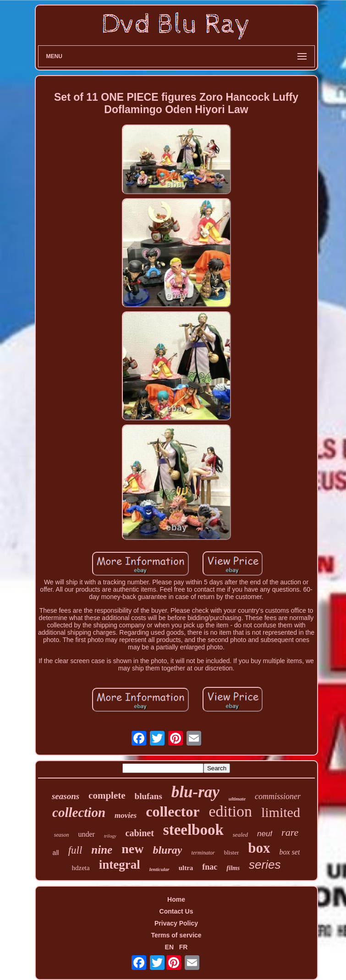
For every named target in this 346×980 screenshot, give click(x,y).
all (56, 853)
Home (176, 899)
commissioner (278, 796)
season (62, 835)
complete (107, 795)
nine (102, 850)
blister (232, 852)
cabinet (140, 833)
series (265, 865)
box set (290, 852)
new (132, 849)
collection (79, 812)
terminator (203, 853)
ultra (186, 868)
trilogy (110, 836)
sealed (240, 835)
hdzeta (81, 868)
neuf (265, 834)
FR (184, 947)
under (86, 834)
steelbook (193, 830)
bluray (167, 850)
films (233, 868)
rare (290, 832)
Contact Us (176, 911)
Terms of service (176, 935)
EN (169, 947)
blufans (148, 796)
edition (230, 811)
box (259, 848)
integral (120, 865)
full (75, 850)
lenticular (159, 869)
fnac (210, 867)
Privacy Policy (176, 923)
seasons (66, 796)
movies (126, 815)
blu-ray (195, 792)
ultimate (237, 799)
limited (281, 812)
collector (173, 811)
